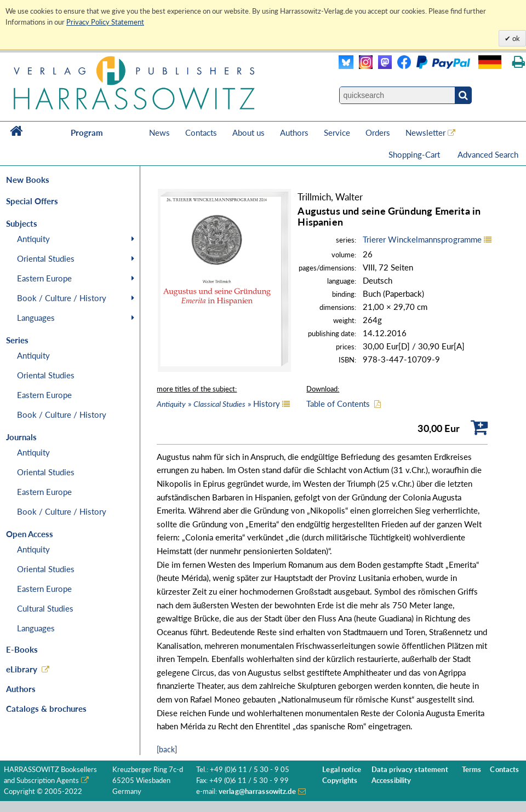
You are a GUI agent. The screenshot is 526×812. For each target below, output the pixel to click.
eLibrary (22, 669)
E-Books (22, 649)
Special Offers (32, 201)
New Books (28, 180)
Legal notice (342, 770)
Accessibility (391, 781)
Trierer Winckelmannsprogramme (422, 239)
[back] (167, 749)
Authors (294, 133)
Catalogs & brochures (46, 709)
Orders (378, 133)
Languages (36, 318)
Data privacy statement (410, 770)
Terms (472, 770)
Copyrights (340, 781)
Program (87, 133)
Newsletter (425, 133)
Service (337, 133)
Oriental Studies (46, 258)
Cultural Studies (45, 608)
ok (515, 38)
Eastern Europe (44, 278)
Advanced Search (488, 154)
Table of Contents (338, 404)
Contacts (201, 133)
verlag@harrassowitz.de (257, 791)
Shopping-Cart (415, 154)
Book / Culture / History (62, 298)
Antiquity (33, 239)
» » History (218, 404)
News (159, 133)
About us (248, 133)
